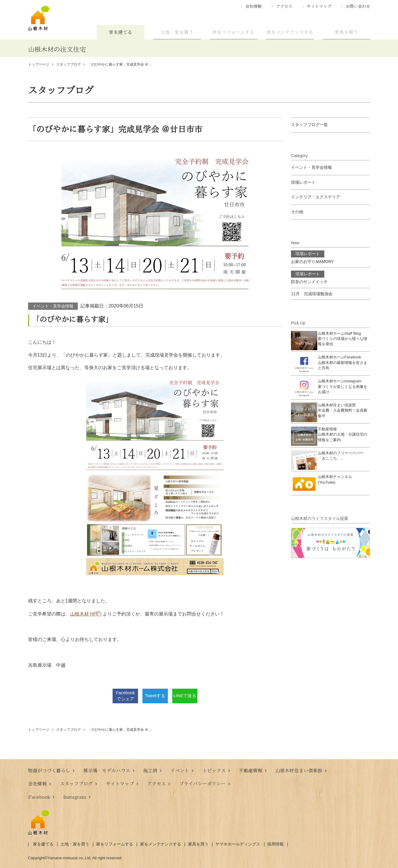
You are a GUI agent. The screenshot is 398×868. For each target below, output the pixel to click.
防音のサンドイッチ (309, 277)
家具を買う (346, 32)
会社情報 (254, 6)
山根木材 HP (83, 614)
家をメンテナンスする (290, 32)
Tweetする (155, 696)
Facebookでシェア (125, 696)
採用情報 (275, 844)
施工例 (150, 771)
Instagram (75, 797)
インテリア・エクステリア (316, 197)
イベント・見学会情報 (53, 306)
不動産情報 (251, 771)
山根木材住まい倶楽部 (299, 771)
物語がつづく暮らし (49, 771)
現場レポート (303, 182)
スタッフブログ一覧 (309, 125)
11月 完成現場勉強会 (312, 294)
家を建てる (120, 32)
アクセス (284, 6)
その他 (297, 212)
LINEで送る (185, 696)
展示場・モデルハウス (107, 771)
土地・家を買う (177, 32)
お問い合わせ (358, 6)
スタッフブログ (76, 784)
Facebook (39, 797)
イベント (180, 771)
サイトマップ (319, 6)
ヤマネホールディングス (238, 844)
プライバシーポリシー (202, 784)
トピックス (214, 771)
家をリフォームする (233, 32)
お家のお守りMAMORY (312, 257)
